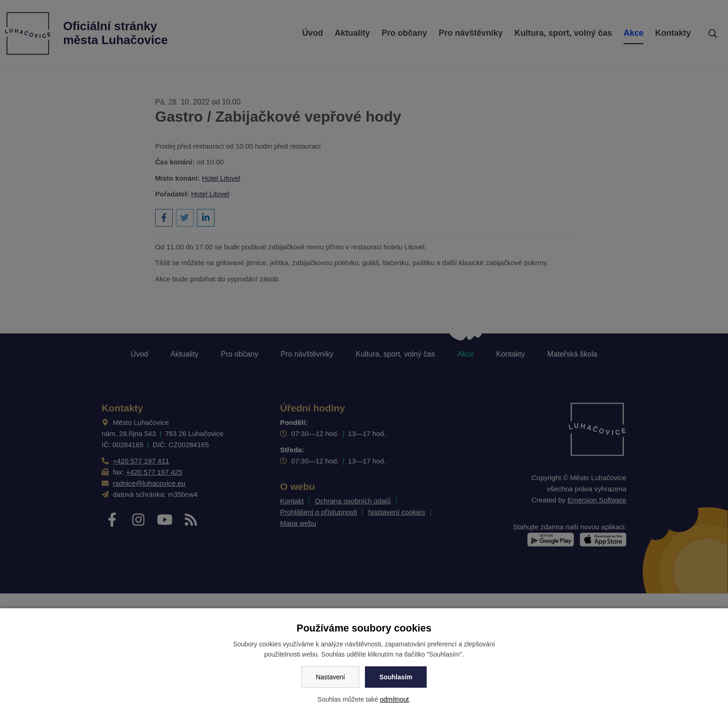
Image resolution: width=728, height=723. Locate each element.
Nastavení (330, 677)
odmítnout (394, 699)
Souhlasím (396, 677)
